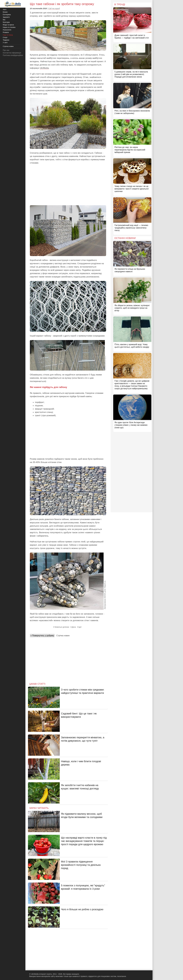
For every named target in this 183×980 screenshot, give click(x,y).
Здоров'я (6, 17)
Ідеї (80, 627)
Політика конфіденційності (14, 55)
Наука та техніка (9, 27)
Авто (5, 9)
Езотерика (7, 15)
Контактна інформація (12, 53)
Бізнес (5, 12)
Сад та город (54, 9)
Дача (74, 627)
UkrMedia (44, 68)
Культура (6, 22)
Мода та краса (8, 25)
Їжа (4, 20)
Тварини (6, 40)
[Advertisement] (68, 185)
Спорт (5, 37)
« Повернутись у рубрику (42, 636)
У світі (5, 43)
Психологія (7, 30)
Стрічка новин (63, 636)
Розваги (6, 32)
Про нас (6, 50)
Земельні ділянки (62, 627)
